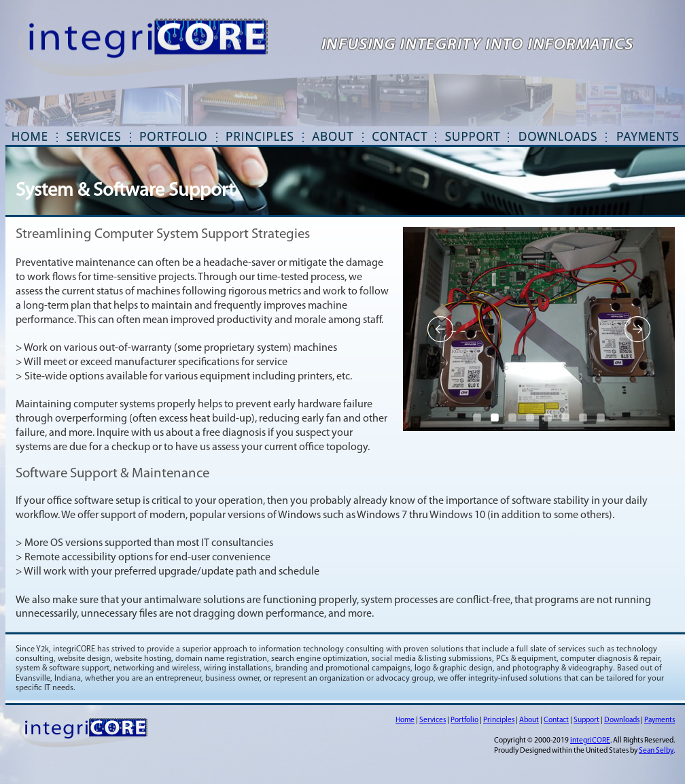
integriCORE (590, 741)
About (529, 720)
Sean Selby (656, 751)
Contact (556, 720)
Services (433, 720)
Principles (499, 720)
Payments (660, 720)
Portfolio (464, 720)
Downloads (622, 720)
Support (586, 720)
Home (405, 720)
